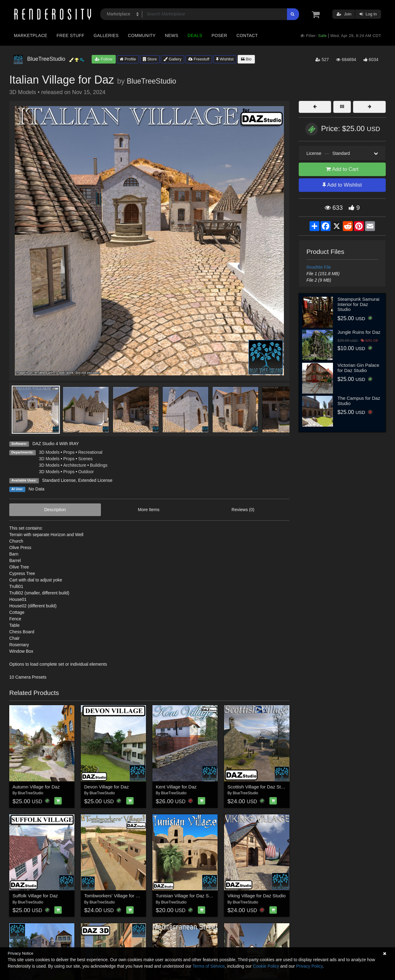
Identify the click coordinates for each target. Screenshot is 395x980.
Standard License (59, 480)
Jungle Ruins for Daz (359, 332)
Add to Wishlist (342, 185)
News (171, 35)
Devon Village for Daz (107, 787)
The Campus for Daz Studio (359, 401)
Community (142, 35)
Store (150, 59)
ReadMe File (319, 267)
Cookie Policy (266, 966)
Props (69, 452)
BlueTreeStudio (152, 81)
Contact (247, 35)
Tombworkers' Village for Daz (114, 896)
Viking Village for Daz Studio (257, 896)
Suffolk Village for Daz (35, 896)
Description (55, 510)
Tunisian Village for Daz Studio (187, 896)
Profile (128, 59)
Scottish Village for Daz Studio (259, 787)
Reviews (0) (243, 510)
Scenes (85, 459)
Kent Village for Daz (176, 787)
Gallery (173, 59)
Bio (246, 59)
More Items (149, 510)
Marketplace (31, 35)
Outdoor (86, 472)
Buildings (99, 465)
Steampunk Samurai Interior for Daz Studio (359, 304)
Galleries (106, 35)
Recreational (90, 452)
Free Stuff (70, 35)
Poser (219, 35)
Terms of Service (209, 966)
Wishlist (225, 59)
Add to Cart (342, 169)
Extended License (95, 480)
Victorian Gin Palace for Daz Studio (359, 368)
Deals (195, 35)
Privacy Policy (309, 966)
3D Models (49, 452)
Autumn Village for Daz (36, 787)
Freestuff (199, 59)
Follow (104, 59)
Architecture (75, 465)
